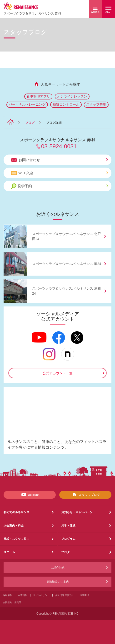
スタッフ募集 (96, 104)
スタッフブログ (85, 495)
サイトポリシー (41, 595)
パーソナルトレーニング (27, 104)
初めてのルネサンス (16, 512)
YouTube (30, 495)
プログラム (68, 539)
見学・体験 (68, 526)
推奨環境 (84, 595)
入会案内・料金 (14, 526)
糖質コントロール (66, 104)
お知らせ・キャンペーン (77, 512)
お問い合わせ (59, 160)
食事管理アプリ (38, 96)
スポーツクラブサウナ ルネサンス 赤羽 (32, 13)
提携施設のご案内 (58, 582)
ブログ (30, 123)
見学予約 (59, 186)
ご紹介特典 (58, 568)
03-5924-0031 (59, 146)
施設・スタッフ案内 (16, 539)
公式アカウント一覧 (58, 373)
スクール (9, 552)
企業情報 (22, 595)
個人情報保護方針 (65, 595)
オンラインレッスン (72, 96)
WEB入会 (59, 173)
